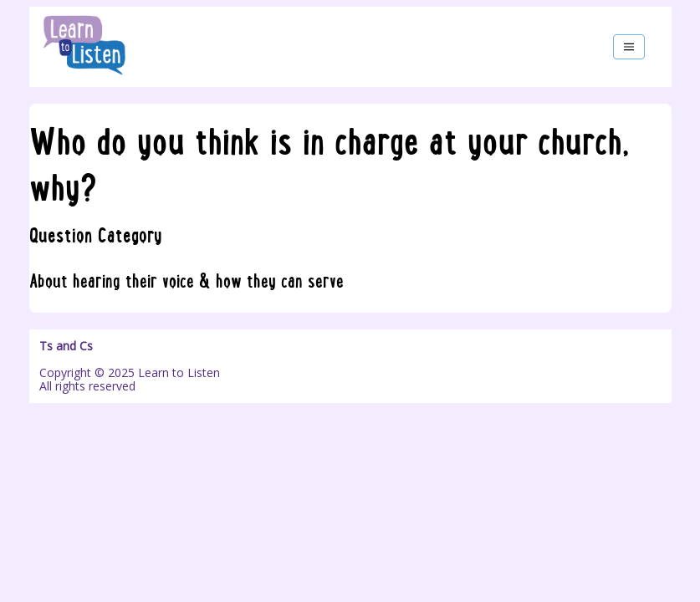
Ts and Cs (66, 346)
